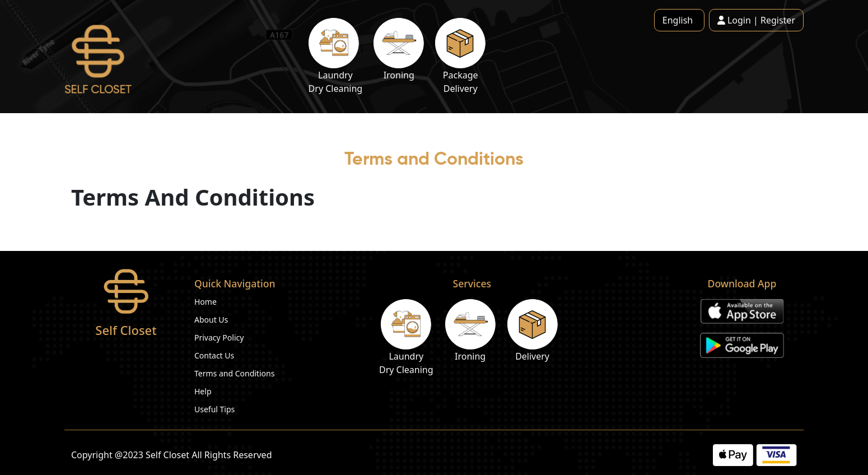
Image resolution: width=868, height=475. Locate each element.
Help (203, 391)
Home (206, 302)
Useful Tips (214, 409)
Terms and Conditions (234, 373)
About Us (211, 320)
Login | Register (756, 20)
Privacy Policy (219, 337)
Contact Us (214, 355)
